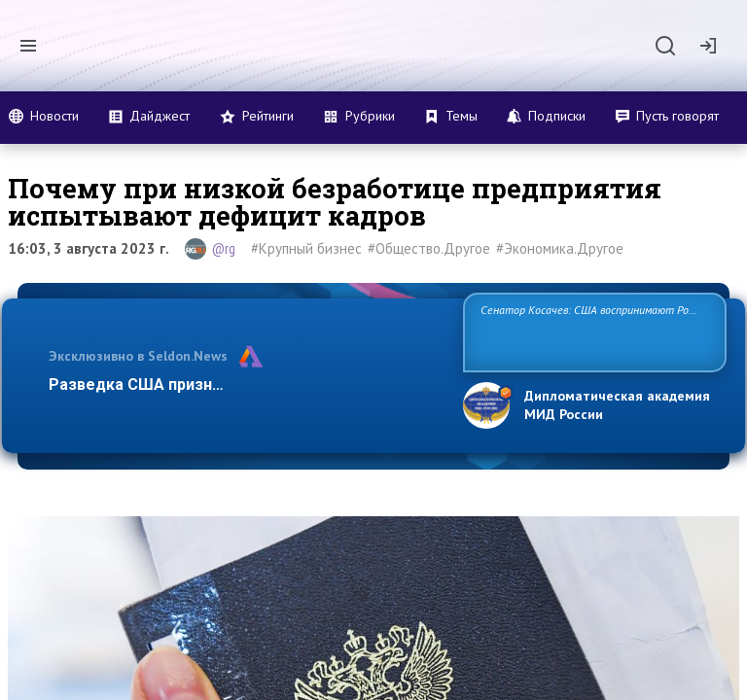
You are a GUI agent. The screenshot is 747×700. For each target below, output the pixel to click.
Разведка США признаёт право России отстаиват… (245, 385)
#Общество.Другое (429, 248)
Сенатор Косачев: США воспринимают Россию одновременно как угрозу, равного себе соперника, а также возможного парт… (592, 331)
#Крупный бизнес (306, 248)
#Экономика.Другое (560, 248)
